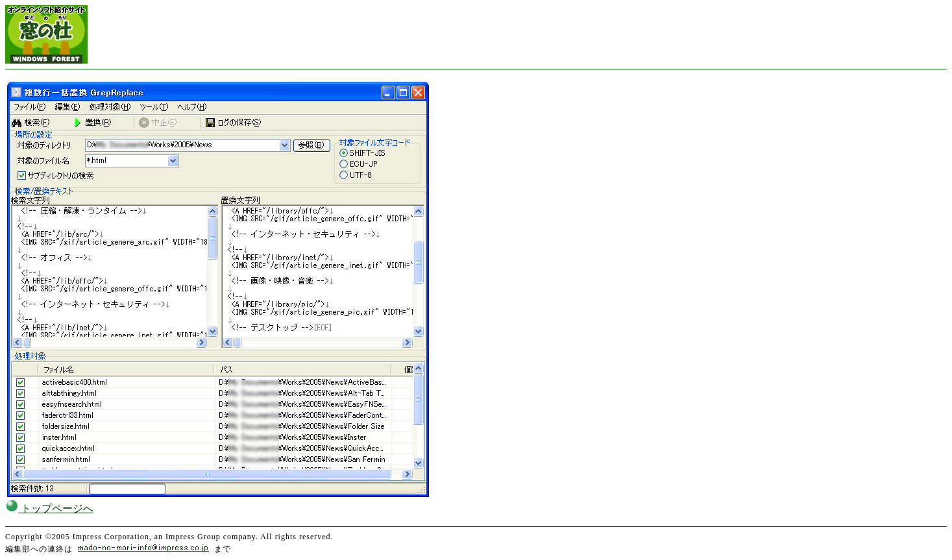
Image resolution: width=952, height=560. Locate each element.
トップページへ (49, 508)
